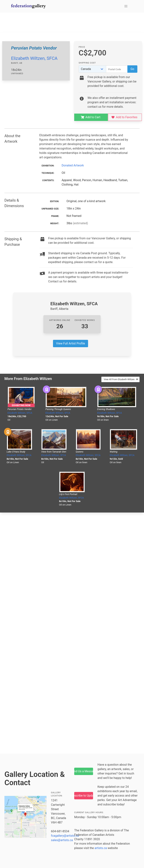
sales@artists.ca (62, 840)
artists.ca (101, 848)
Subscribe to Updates (84, 796)
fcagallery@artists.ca (65, 836)
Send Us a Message (84, 771)
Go (132, 69)
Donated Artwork (73, 165)
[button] (126, 6)
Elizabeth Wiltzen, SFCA (34, 58)
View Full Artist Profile (71, 343)
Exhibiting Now (21, 405)
